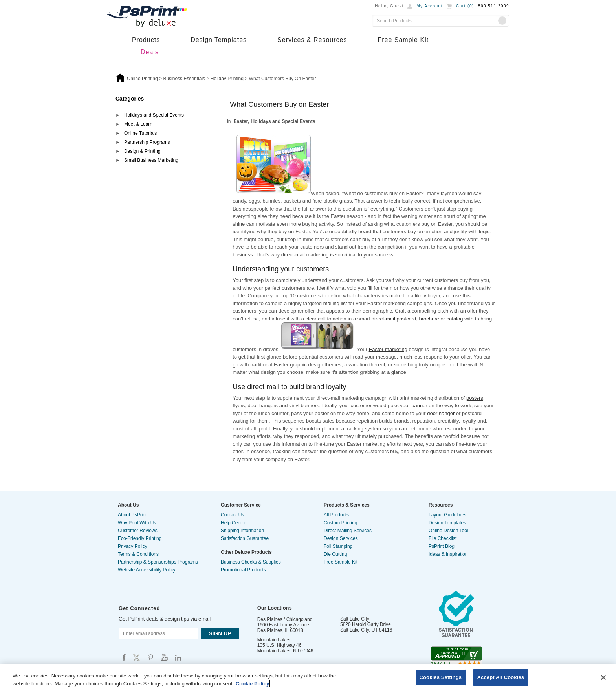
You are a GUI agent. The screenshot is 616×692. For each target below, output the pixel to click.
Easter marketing (388, 349)
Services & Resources (312, 40)
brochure (429, 319)
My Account (430, 6)
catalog (455, 319)
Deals (150, 52)
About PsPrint (132, 515)
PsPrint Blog (442, 546)
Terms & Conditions (138, 554)
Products (146, 40)
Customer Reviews (138, 531)
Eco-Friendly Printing (140, 538)
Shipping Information (242, 531)
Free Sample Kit (403, 40)
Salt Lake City (355, 619)
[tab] (160, 116)
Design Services (341, 538)
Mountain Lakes (274, 640)
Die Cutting (335, 554)
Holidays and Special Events (154, 115)
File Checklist (443, 538)
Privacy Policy (133, 546)
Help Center (233, 523)
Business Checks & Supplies (251, 562)
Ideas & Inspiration (448, 554)
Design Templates (219, 40)
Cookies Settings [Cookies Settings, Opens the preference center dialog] (441, 677)
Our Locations (275, 608)
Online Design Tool (448, 531)
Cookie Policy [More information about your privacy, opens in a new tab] (252, 684)
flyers (239, 405)
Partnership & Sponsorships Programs (158, 562)
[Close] (603, 677)
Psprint (124, 657)
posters (475, 398)
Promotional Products (243, 570)
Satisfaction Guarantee (245, 538)
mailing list (335, 303)
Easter (241, 121)
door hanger (441, 413)
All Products (336, 515)
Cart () (465, 6)
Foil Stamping (338, 546)
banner (419, 405)
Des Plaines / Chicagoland (285, 619)
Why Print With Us (137, 523)
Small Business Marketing (151, 160)
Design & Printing (142, 151)
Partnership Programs (147, 142)
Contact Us (232, 515)
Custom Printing (340, 523)
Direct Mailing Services (348, 531)
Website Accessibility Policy (147, 570)
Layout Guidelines (447, 515)
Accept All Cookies (501, 677)
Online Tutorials (140, 133)
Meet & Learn (138, 124)
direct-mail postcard (394, 319)
